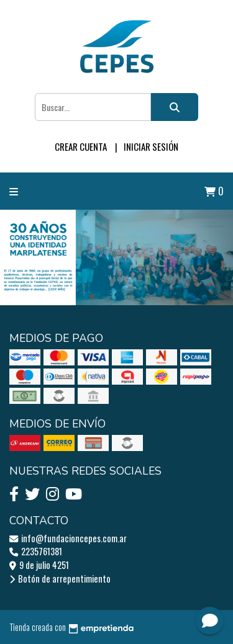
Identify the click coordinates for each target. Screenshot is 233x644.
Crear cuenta (81, 146)
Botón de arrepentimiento (60, 579)
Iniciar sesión (151, 146)
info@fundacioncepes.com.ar (68, 538)
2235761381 (36, 551)
